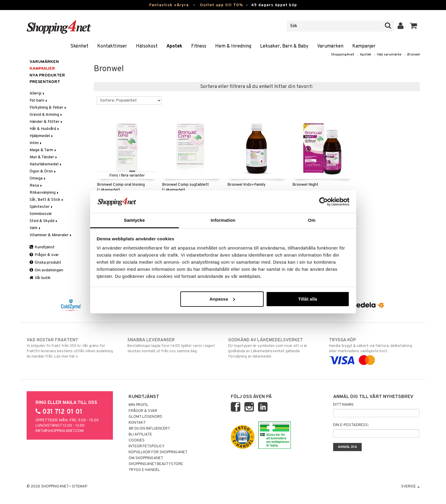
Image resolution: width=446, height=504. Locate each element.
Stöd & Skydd (44, 221)
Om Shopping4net (146, 458)
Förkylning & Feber (48, 108)
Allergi (37, 93)
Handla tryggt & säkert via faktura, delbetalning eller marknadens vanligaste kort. (374, 350)
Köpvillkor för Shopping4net (158, 452)
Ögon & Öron (43, 171)
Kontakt (137, 423)
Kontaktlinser (112, 46)
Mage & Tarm (43, 150)
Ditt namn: (343, 405)
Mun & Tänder (44, 157)
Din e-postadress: (351, 425)
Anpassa (222, 299)
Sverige (410, 487)
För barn (39, 101)
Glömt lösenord (145, 417)
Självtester (42, 207)
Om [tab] (312, 220)
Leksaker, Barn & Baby (284, 46)
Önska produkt (45, 263)
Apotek (174, 46)
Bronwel (413, 55)
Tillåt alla (308, 299)
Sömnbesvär (41, 214)
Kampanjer (364, 46)
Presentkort (45, 82)
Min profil (138, 405)
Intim (36, 143)
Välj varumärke (389, 55)
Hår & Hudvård (45, 129)
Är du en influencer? (149, 429)
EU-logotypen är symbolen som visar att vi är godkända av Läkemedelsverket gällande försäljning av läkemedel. (274, 348)
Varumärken (330, 46)
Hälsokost (147, 46)
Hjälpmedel (42, 136)
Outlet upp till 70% (221, 5)
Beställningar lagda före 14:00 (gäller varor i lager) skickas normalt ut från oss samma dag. (173, 345)
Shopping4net (343, 55)
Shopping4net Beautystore (156, 464)
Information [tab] (223, 220)
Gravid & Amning (46, 115)
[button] (414, 26)
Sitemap (80, 487)
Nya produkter (47, 75)
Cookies (137, 441)
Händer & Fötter (46, 122)
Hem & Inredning (233, 46)
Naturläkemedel (46, 164)
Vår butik (40, 278)
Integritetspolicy (147, 446)
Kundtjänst (42, 247)
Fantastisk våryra (169, 5)
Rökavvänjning (44, 193)
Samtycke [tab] (134, 220)
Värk (35, 228)
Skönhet (79, 46)
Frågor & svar (44, 255)
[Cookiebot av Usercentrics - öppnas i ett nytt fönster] (323, 202)
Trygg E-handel (144, 470)
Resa (36, 186)
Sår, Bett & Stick (47, 200)
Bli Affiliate (140, 435)
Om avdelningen (46, 270)
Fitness (199, 46)
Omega (38, 178)
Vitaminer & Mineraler (51, 235)
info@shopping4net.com (60, 431)
